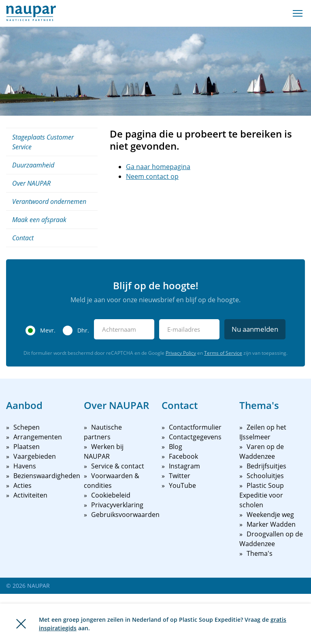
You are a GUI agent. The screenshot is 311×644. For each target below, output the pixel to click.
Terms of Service (223, 353)
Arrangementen (38, 437)
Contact (23, 238)
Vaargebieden (35, 456)
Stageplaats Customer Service (43, 142)
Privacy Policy (181, 353)
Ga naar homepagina (158, 167)
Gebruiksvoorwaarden (125, 515)
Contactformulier (195, 427)
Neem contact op (152, 176)
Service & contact (118, 466)
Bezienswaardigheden (47, 476)
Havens (25, 466)
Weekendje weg (270, 515)
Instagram (184, 466)
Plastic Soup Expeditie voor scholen (262, 495)
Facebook (183, 456)
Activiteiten (30, 495)
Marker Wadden (271, 524)
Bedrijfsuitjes (266, 466)
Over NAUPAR (31, 183)
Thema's (260, 553)
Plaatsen (27, 447)
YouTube (182, 485)
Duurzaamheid (33, 165)
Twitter (180, 476)
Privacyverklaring (117, 505)
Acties (22, 485)
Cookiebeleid (111, 495)
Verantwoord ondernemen (49, 201)
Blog (176, 447)
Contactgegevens (195, 437)
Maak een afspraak (39, 220)
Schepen (27, 427)
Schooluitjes (265, 476)
